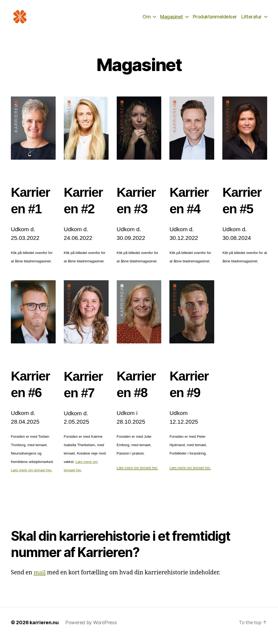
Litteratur (252, 20)
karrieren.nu (44, 629)
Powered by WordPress (91, 629)
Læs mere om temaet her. (32, 476)
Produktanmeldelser (215, 20)
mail (40, 579)
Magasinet (172, 20)
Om (146, 20)
